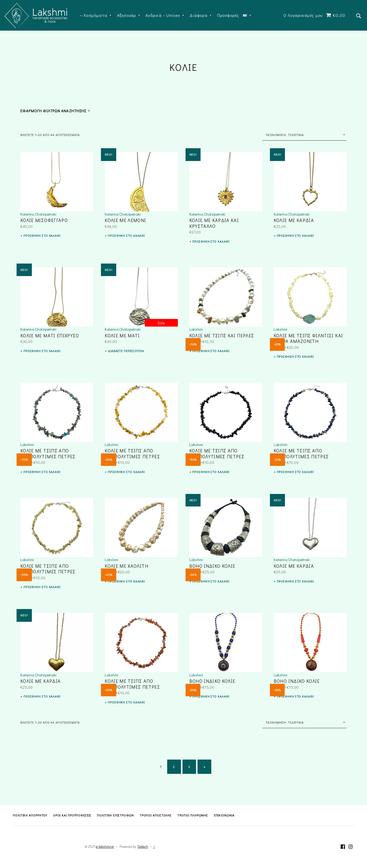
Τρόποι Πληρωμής (193, 815)
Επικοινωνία (224, 815)
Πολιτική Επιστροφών (115, 815)
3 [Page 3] (189, 767)
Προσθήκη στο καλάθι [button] (42, 235)
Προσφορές (228, 15)
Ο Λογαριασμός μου (303, 15)
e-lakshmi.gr (105, 847)
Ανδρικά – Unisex (163, 15)
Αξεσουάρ (127, 15)
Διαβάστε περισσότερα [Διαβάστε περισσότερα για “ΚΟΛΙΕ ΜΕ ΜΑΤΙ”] (126, 351)
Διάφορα (198, 15)
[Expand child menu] (89, 111)
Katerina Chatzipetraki (38, 214)
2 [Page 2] (174, 767)
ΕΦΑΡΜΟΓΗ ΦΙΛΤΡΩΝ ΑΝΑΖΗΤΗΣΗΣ (53, 111)
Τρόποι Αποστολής (156, 815)
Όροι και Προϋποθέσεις (72, 815)
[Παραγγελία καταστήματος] (304, 135)
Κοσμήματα (96, 15)
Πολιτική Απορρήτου (30, 815)
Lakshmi (196, 329)
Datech (143, 847)
